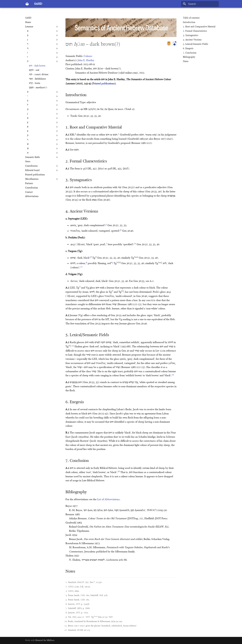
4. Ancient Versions (192, 40)
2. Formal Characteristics (195, 31)
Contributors (42, 166)
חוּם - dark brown (37, 66)
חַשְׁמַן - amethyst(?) (38, 88)
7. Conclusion (190, 53)
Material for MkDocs (45, 640)
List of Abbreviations (108, 500)
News (28, 162)
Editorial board (42, 170)
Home (28, 22)
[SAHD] (27, 4)
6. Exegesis (188, 48)
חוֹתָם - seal (34, 70)
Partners (29, 183)
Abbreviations (32, 196)
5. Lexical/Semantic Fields (196, 44)
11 (81, 267)
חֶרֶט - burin (35, 83)
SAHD (28, 18)
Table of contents (191, 18)
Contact (29, 192)
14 (73, 346)
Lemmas (42, 27)
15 (173, 375)
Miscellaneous (42, 179)
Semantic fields (42, 157)
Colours (88, 56)
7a (135, 244)
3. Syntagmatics (191, 35)
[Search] (200, 4)
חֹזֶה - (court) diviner (39, 75)
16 (119, 471)
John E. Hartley (86, 60)
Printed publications (35, 175)
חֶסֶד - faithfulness (38, 79)
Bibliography (189, 57)
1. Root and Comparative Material (199, 27)
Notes (186, 61)
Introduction (189, 22)
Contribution (32, 188)
